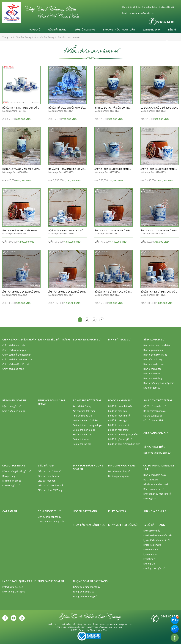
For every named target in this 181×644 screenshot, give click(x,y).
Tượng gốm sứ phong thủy (86, 587)
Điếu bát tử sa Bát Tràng (50, 490)
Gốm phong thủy (49, 511)
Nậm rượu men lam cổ (14, 411)
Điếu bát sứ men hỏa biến (51, 485)
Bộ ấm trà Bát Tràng (87, 400)
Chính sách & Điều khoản (19, 340)
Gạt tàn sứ (10, 511)
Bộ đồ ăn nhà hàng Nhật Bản (123, 434)
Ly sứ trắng (149, 559)
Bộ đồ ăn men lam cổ (119, 416)
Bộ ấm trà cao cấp (82, 444)
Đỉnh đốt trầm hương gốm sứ (88, 467)
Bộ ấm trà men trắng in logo (87, 425)
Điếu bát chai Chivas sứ (49, 471)
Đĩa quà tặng (9, 476)
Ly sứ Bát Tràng (154, 525)
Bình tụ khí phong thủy (49, 517)
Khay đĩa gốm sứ (155, 511)
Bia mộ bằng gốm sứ (87, 340)
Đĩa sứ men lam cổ (12, 481)
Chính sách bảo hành (13, 369)
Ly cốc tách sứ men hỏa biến (158, 535)
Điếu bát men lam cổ (48, 476)
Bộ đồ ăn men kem (118, 411)
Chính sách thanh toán (14, 345)
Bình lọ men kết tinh (154, 364)
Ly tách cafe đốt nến (13, 587)
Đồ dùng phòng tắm (118, 476)
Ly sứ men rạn (151, 554)
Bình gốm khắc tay (153, 359)
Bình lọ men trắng (153, 378)
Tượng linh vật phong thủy (51, 522)
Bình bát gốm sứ (119, 340)
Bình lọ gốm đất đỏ (153, 350)
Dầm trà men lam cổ (154, 489)
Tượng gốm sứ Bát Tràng (90, 581)
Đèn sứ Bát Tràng (155, 447)
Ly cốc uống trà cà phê (14, 592)
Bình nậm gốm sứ (14, 400)
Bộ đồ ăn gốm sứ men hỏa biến (124, 444)
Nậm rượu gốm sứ (12, 406)
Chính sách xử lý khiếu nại (16, 364)
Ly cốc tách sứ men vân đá (157, 540)
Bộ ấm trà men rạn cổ (84, 434)
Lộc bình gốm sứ (152, 388)
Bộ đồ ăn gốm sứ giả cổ (120, 439)
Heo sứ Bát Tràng (85, 511)
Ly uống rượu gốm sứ (154, 568)
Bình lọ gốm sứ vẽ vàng (155, 355)
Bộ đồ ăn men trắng (118, 430)
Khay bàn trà (117, 511)
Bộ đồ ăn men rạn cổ (119, 425)
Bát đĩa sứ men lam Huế (156, 484)
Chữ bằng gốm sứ (156, 433)
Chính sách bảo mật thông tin (17, 359)
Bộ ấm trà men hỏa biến (85, 420)
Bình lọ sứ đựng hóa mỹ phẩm (159, 383)
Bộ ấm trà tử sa (81, 439)
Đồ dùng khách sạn (122, 466)
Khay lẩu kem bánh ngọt (90, 525)
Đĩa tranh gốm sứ (11, 485)
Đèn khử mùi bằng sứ (119, 471)
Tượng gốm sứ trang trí (85, 596)
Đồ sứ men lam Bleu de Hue (159, 467)
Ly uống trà (149, 564)
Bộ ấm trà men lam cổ (84, 430)
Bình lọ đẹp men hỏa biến (157, 345)
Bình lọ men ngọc (152, 369)
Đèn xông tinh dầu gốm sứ (157, 453)
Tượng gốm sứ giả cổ (84, 592)
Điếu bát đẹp (46, 466)
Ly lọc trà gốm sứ (152, 545)
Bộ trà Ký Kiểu (151, 480)
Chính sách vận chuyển (14, 350)
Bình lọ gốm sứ (154, 340)
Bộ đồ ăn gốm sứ (120, 400)
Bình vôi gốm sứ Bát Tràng (51, 402)
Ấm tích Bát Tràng (82, 406)
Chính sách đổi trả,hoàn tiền (17, 355)
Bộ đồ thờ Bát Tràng (158, 400)
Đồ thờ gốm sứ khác (154, 420)
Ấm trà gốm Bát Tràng (84, 411)
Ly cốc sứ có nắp (152, 531)
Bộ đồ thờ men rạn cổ (155, 411)
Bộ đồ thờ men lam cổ (155, 406)
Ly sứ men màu (151, 549)
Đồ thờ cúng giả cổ (153, 416)
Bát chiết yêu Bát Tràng (54, 340)
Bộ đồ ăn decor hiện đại (120, 406)
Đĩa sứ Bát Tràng (14, 466)
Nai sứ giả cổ (150, 498)
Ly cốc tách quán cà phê (19, 581)
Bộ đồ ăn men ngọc (118, 420)
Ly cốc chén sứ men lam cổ (157, 494)
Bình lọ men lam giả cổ (155, 475)
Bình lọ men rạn (152, 374)
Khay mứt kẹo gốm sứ (123, 525)
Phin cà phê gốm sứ (51, 581)
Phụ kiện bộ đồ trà (82, 416)
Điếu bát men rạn (47, 481)
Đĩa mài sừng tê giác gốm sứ (17, 471)
